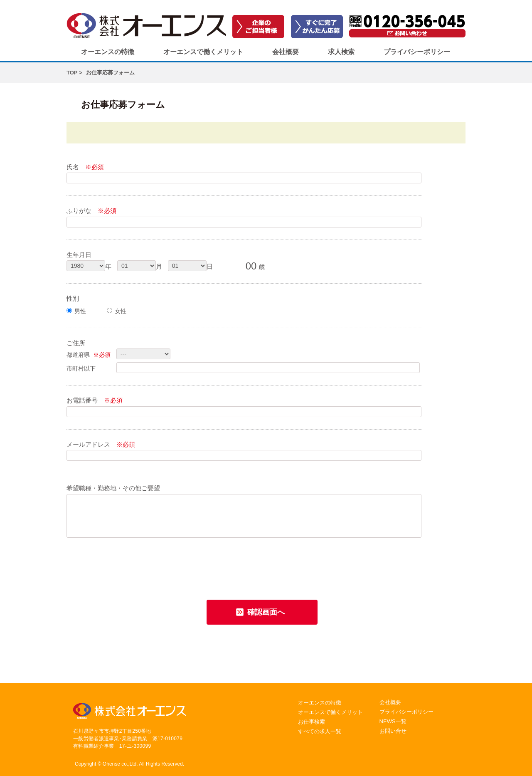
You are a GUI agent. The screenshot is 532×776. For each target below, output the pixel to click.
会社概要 (286, 52)
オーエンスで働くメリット (203, 52)
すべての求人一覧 (320, 731)
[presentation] (130, 566)
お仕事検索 (312, 722)
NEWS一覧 (393, 721)
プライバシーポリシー (417, 52)
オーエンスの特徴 (108, 52)
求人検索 (341, 52)
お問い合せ (393, 731)
